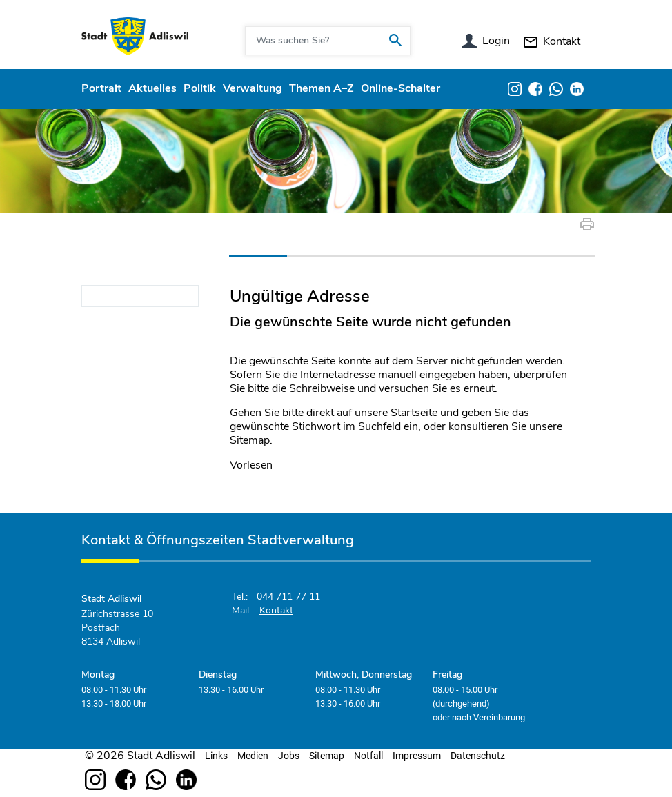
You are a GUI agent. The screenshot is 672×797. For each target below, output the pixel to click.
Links (216, 756)
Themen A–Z (322, 88)
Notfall (368, 756)
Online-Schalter (401, 88)
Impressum (417, 756)
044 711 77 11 (288, 597)
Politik (200, 88)
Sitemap (327, 756)
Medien (253, 756)
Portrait (101, 88)
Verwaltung (253, 88)
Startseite (414, 413)
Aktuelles (152, 88)
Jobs (289, 756)
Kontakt (562, 41)
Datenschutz (478, 756)
